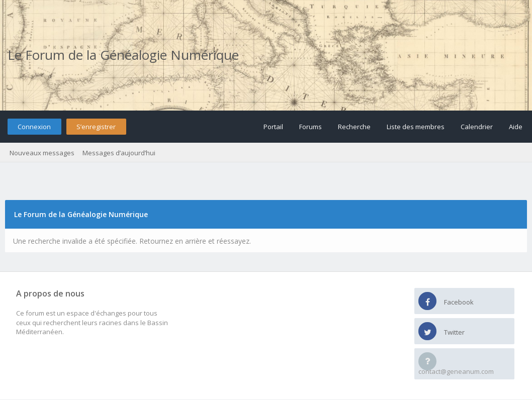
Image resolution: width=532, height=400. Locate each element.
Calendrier (477, 127)
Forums (311, 127)
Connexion (34, 127)
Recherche (354, 127)
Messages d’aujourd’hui (119, 153)
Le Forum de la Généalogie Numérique (123, 55)
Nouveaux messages (42, 153)
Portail (273, 127)
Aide (516, 127)
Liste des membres (416, 127)
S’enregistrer (96, 127)
